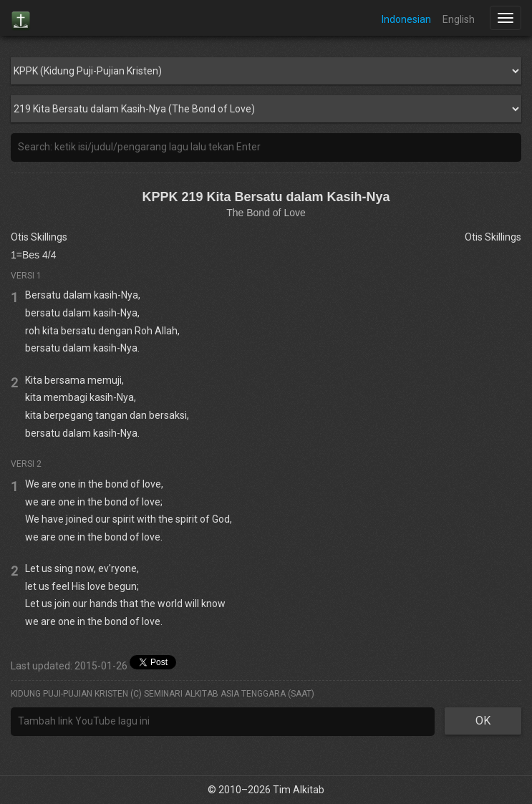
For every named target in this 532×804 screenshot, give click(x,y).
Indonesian (406, 19)
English (459, 19)
